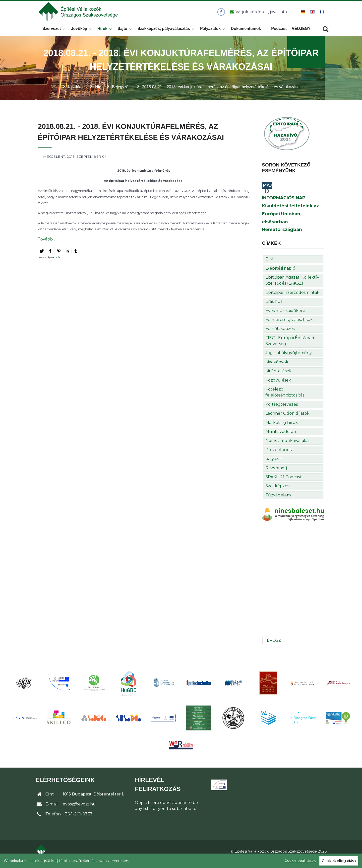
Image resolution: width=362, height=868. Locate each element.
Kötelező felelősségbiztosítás (285, 398)
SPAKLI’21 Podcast (283, 482)
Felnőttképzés (280, 334)
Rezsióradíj (276, 473)
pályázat (274, 464)
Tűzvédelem (278, 501)
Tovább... (46, 244)
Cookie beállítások (300, 861)
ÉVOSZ (274, 646)
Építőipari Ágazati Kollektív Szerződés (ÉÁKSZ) (292, 286)
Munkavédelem (281, 437)
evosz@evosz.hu (79, 810)
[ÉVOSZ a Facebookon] (221, 15)
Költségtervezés (282, 410)
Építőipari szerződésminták (292, 298)
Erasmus (274, 307)
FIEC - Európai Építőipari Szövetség (290, 346)
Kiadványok (277, 367)
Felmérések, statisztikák (289, 325)
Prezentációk (279, 455)
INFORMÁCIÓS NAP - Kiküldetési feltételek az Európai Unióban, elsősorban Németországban (290, 219)
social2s (56, 263)
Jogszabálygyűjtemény (289, 358)
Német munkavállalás (287, 446)
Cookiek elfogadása (339, 861)
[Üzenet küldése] (259, 15)
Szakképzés (277, 491)
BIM (269, 265)
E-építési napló (280, 274)
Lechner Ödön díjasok (287, 419)
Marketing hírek (282, 428)
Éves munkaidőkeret (286, 316)
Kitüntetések (278, 376)
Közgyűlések (278, 385)
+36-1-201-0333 (78, 820)
